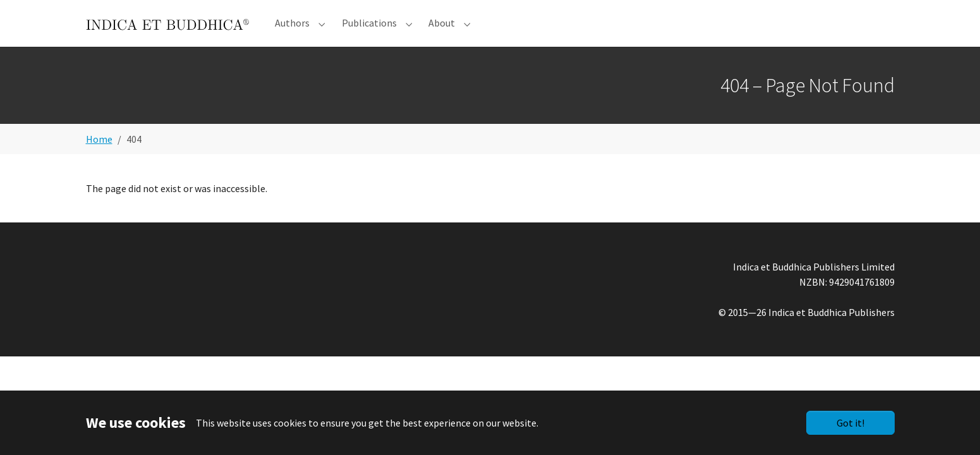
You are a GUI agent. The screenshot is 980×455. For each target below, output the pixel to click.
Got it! (850, 423)
